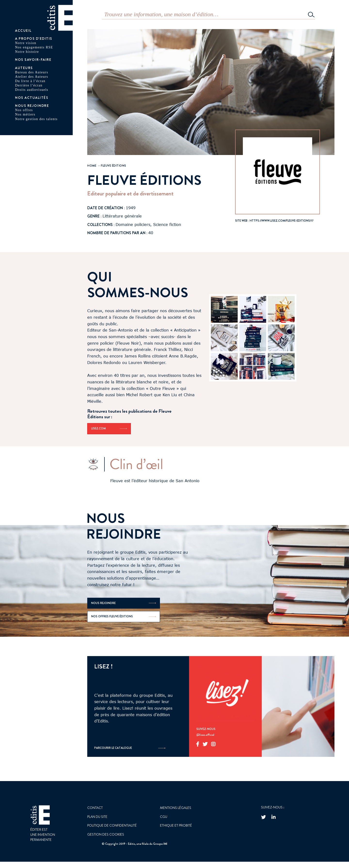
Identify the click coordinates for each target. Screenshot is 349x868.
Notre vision (26, 43)
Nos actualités (32, 98)
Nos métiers (25, 114)
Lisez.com (109, 428)
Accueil (23, 31)
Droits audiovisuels (32, 90)
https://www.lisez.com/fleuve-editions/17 (282, 221)
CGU (164, 817)
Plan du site (97, 817)
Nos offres (24, 110)
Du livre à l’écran (30, 81)
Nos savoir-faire (33, 60)
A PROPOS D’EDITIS (34, 39)
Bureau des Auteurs (32, 72)
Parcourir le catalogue (130, 748)
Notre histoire (27, 52)
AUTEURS (24, 68)
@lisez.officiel (205, 735)
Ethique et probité (176, 825)
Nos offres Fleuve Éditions (124, 616)
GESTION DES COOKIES (106, 834)
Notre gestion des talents (36, 119)
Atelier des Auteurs (32, 77)
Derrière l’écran (29, 85)
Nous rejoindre (32, 106)
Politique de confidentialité (112, 825)
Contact (95, 808)
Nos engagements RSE (34, 47)
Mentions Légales (176, 808)
